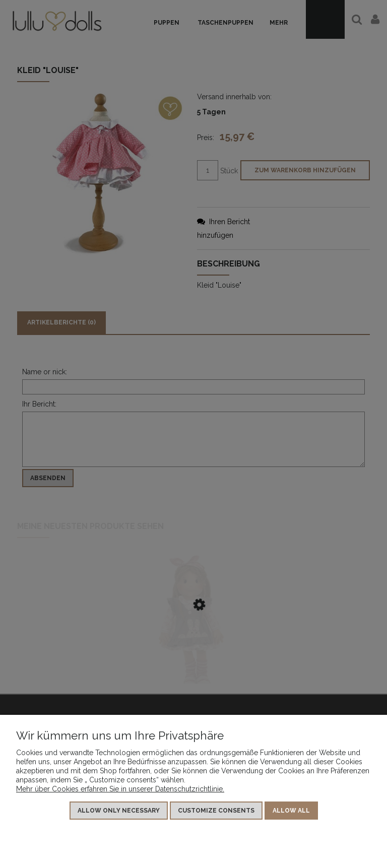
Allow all (291, 811)
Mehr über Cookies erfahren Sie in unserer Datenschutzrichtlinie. (120, 789)
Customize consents (216, 811)
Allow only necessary (119, 811)
